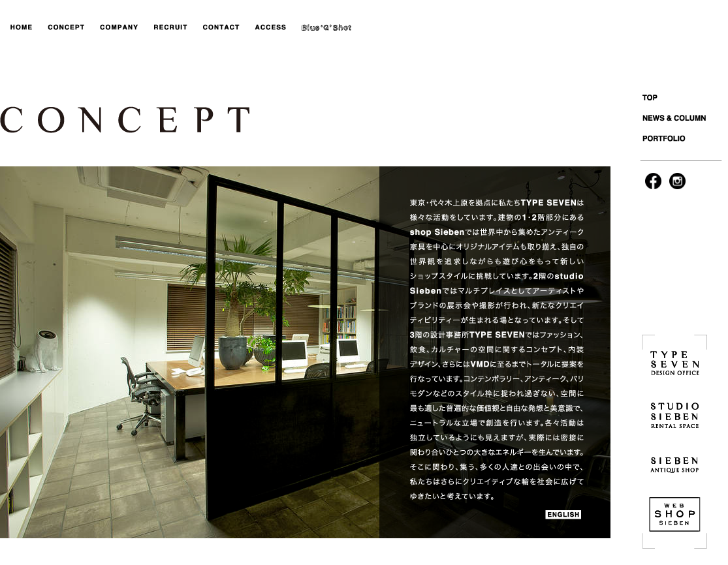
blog (328, 28)
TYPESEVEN (674, 365)
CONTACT (220, 28)
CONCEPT (67, 28)
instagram (677, 181)
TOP (684, 99)
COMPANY (121, 28)
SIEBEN (674, 463)
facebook (653, 181)
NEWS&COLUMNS (684, 119)
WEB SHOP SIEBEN (674, 512)
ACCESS (271, 28)
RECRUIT (171, 28)
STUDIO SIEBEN (674, 414)
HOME (23, 28)
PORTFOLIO (684, 139)
